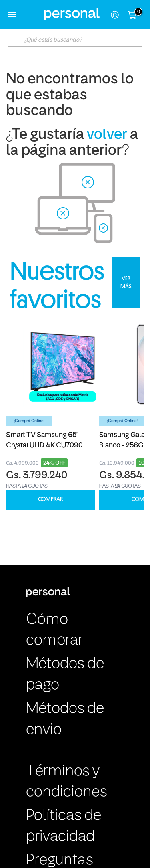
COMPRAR (50, 499)
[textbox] (75, 40)
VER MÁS (126, 282)
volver (107, 135)
